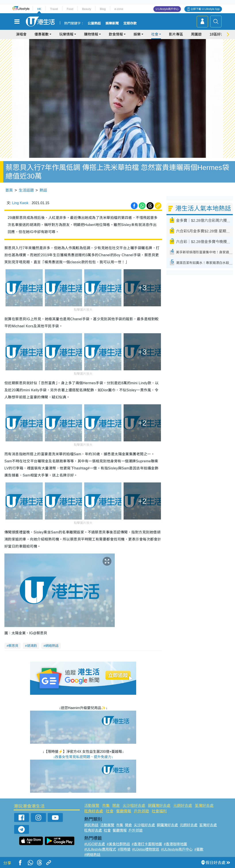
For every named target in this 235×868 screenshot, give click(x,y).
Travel (54, 9)
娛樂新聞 (112, 23)
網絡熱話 (52, 646)
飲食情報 (116, 34)
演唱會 (21, 34)
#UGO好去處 (95, 844)
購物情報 (91, 34)
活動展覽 (92, 806)
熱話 (43, 190)
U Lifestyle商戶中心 (167, 9)
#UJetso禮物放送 (146, 849)
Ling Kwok (20, 203)
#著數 (199, 849)
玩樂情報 (66, 34)
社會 (155, 34)
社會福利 (159, 811)
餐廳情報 (124, 811)
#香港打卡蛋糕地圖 (147, 844)
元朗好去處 (183, 806)
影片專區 (176, 34)
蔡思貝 (13, 646)
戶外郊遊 (141, 811)
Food (70, 9)
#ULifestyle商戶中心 (177, 849)
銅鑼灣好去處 (159, 806)
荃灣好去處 (204, 806)
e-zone (119, 9)
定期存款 (130, 23)
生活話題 (26, 190)
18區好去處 (219, 34)
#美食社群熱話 (118, 844)
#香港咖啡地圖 (175, 844)
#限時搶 (124, 849)
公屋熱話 (94, 23)
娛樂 (137, 34)
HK (39, 9)
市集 (106, 806)
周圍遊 (196, 34)
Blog (103, 9)
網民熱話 (91, 825)
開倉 (116, 806)
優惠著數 (42, 34)
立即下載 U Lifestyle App (205, 9)
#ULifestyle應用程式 (100, 849)
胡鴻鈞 (32, 646)
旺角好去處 (94, 811)
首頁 (9, 190)
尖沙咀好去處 (134, 806)
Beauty (86, 9)
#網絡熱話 (92, 855)
